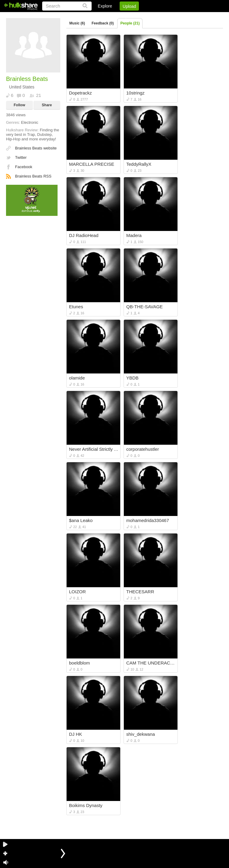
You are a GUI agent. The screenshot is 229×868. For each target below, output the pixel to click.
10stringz (135, 93)
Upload (129, 6)
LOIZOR (77, 592)
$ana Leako (81, 520)
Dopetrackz (80, 93)
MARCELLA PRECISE (92, 164)
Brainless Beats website (36, 148)
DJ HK (75, 734)
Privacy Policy (189, 17)
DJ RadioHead (84, 235)
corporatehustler (143, 449)
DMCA (161, 17)
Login (99, 17)
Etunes (76, 307)
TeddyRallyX (139, 164)
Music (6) (77, 23)
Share (47, 105)
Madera (134, 235)
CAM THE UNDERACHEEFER (151, 663)
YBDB (132, 378)
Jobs (141, 17)
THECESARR (140, 592)
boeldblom (79, 663)
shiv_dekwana (141, 734)
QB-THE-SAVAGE (144, 307)
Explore (105, 6)
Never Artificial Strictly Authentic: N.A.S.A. (94, 449)
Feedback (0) (103, 23)
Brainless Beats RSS (33, 176)
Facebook (24, 167)
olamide (77, 378)
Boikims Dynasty (86, 805)
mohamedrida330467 (148, 520)
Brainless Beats (27, 79)
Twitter (21, 157)
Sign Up (120, 17)
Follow (20, 105)
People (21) (130, 23)
